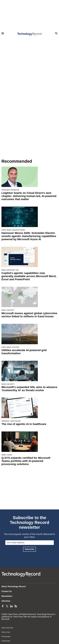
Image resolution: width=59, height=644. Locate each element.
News (4, 270)
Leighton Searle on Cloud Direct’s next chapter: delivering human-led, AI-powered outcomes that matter (29, 196)
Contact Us (7, 591)
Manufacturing (19, 230)
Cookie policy (6, 641)
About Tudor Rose (7, 628)
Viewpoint (6, 421)
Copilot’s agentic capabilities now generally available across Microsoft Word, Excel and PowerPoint (29, 276)
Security (11, 310)
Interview (5, 190)
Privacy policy (6, 637)
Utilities (16, 347)
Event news (6, 230)
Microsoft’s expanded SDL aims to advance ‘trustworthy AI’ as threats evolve (29, 389)
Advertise (6, 601)
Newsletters (7, 596)
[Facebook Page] (3, 606)
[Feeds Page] (16, 606)
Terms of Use (6, 632)
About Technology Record (14, 586)
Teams (10, 455)
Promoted (15, 190)
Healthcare (16, 421)
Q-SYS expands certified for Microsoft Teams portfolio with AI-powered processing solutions (26, 461)
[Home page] (30, 34)
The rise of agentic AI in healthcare (24, 424)
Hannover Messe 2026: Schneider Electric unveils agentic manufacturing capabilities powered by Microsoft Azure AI (29, 236)
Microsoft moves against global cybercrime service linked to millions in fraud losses (29, 315)
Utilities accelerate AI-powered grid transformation (24, 352)
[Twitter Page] (7, 606)
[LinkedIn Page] (11, 606)
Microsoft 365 (13, 270)
